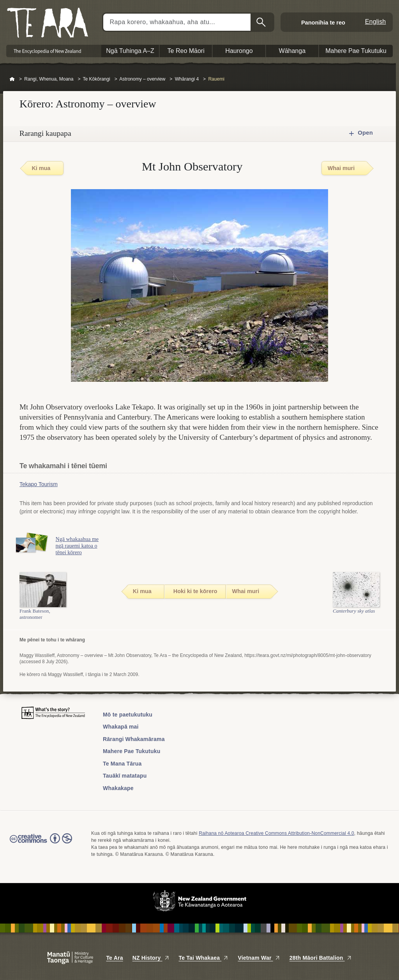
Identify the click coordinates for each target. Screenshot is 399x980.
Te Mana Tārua (122, 764)
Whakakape (118, 788)
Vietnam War (259, 958)
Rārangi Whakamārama (134, 739)
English (376, 22)
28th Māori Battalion (321, 958)
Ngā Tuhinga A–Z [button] (130, 51)
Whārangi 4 (187, 79)
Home (12, 79)
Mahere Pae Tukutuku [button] (356, 51)
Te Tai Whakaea (204, 958)
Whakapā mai (121, 727)
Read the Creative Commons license (41, 844)
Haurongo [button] (239, 51)
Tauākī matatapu (125, 776)
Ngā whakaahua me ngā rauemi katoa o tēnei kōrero (81, 546)
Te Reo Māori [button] (186, 51)
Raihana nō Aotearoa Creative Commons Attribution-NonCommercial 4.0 (276, 833)
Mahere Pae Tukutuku (132, 751)
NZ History (151, 958)
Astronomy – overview (142, 79)
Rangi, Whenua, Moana (49, 79)
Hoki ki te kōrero (195, 591)
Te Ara (114, 958)
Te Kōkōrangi (97, 79)
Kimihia (262, 22)
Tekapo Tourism (39, 484)
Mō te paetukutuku (128, 715)
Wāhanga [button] (292, 51)
